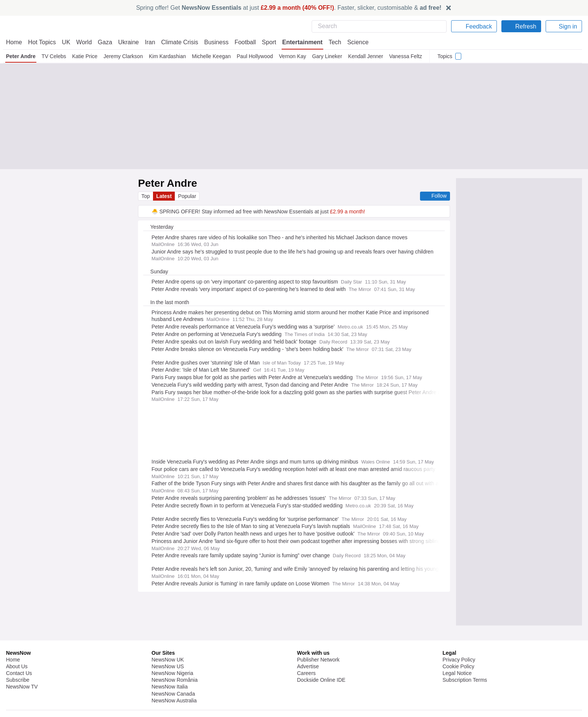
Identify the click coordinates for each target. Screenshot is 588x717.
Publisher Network (319, 682)
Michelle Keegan (211, 56)
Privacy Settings (462, 709)
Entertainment (299, 42)
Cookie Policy (458, 688)
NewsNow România (175, 702)
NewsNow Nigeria (172, 695)
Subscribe (18, 702)
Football (242, 42)
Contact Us (19, 695)
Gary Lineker (326, 56)
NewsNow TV (22, 709)
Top (146, 196)
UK (66, 42)
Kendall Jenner (364, 56)
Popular (188, 196)
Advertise (308, 688)
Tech (331, 42)
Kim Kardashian (168, 56)
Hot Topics (42, 42)
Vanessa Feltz (405, 56)
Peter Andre (21, 56)
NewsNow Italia (169, 709)
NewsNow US (167, 688)
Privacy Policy (459, 682)
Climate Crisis (176, 42)
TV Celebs (54, 56)
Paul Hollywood (255, 56)
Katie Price (85, 56)
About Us (17, 688)
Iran (147, 42)
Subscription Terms (466, 702)
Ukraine (126, 42)
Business (213, 42)
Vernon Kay (292, 56)
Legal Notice (457, 695)
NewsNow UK (167, 682)
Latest (165, 196)
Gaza (104, 42)
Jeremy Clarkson (123, 56)
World (83, 42)
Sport (265, 42)
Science (354, 42)
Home (14, 42)
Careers (306, 695)
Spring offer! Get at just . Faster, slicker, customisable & (289, 8)
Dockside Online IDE (320, 702)
